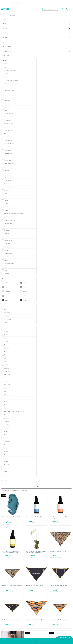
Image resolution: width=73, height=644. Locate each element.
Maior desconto (15, 491)
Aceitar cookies (36, 642)
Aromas (36, 28)
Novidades (41, 7)
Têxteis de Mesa (36, 51)
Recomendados (5, 491)
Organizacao (36, 47)
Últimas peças (41, 15)
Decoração (36, 37)
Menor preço (24, 491)
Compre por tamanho (41, 3)
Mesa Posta (36, 56)
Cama (36, 19)
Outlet (41, 11)
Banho (36, 24)
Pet (36, 42)
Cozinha (36, 33)
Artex (5, 9)
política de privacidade (48, 640)
